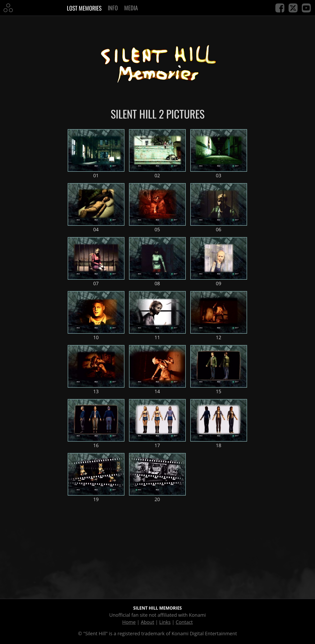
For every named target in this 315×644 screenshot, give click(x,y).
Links (165, 622)
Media (131, 8)
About (148, 622)
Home (129, 622)
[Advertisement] (157, 550)
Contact (184, 622)
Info (113, 8)
